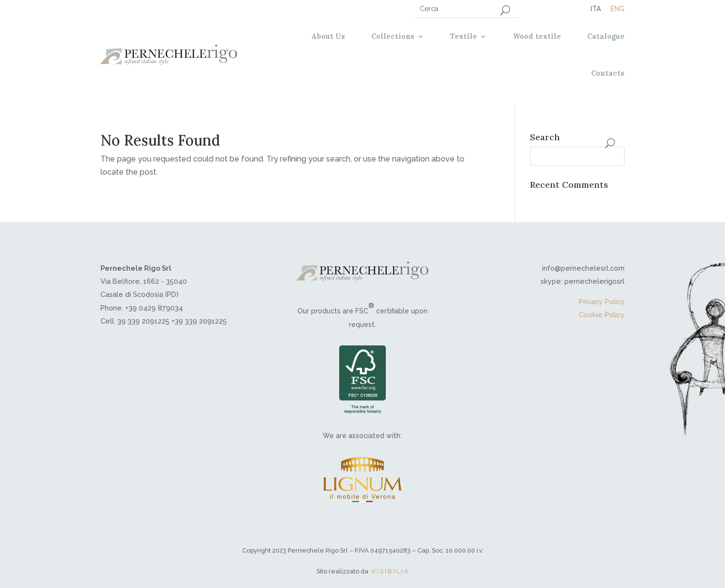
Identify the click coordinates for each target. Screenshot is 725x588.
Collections (393, 36)
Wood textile (537, 36)
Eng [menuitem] (618, 9)
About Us (328, 36)
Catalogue (606, 36)
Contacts (608, 73)
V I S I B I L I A (390, 571)
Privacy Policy (602, 302)
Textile (464, 36)
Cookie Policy (602, 315)
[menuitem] (596, 8)
